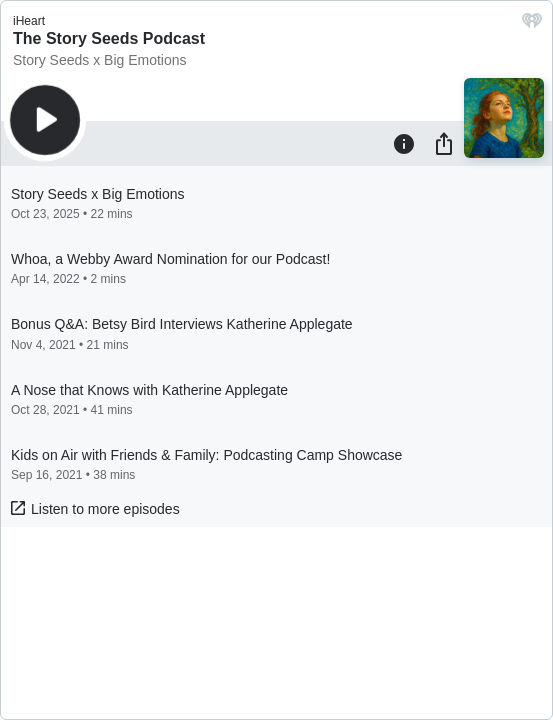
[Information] (404, 143)
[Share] (444, 143)
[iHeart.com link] (532, 25)
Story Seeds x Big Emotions (100, 60)
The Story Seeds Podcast (109, 38)
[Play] (45, 120)
